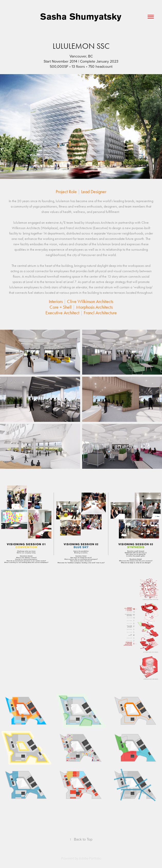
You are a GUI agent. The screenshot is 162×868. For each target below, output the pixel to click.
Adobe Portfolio (90, 858)
